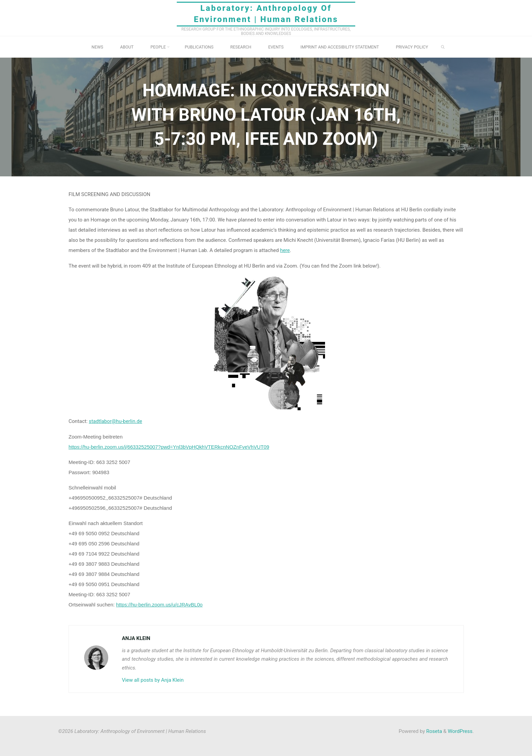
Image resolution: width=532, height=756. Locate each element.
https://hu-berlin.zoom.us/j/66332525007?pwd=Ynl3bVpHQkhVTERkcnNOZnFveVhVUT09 (170, 447)
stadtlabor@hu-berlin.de (116, 421)
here (285, 250)
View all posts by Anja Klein (153, 679)
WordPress (460, 731)
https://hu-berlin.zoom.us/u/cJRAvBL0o (160, 604)
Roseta (434, 731)
